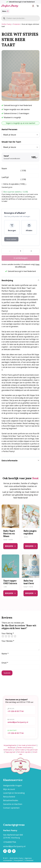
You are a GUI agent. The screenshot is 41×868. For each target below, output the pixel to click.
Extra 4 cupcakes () (15, 184)
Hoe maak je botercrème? (27, 745)
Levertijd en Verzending (14, 793)
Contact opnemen (11, 808)
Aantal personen (9, 129)
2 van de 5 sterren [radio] (6, 636)
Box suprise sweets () (16, 192)
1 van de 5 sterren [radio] (3, 636)
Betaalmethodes (11, 800)
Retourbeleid (9, 797)
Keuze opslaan (11, 239)
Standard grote (7, 187)
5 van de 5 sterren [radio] (15, 636)
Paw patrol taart (32, 750)
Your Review (8, 641)
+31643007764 (9, 842)
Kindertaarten (8, 750)
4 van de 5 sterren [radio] (12, 636)
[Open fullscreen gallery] (37, 99)
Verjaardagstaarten (10, 745)
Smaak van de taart (11, 142)
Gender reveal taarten (25, 748)
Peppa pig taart (10, 752)
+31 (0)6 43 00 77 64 (15, 711)
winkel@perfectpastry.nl (18, 722)
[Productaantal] (21, 251)
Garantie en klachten (13, 804)
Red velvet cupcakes (24, 752)
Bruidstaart (12, 748)
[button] (20, 280)
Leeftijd (5, 177)
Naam (4, 168)
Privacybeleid (18, 860)
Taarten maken (20, 750)
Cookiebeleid (29, 860)
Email (5, 663)
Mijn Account (9, 789)
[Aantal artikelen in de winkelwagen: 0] (38, 6)
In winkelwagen (21, 258)
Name (5, 654)
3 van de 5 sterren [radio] (9, 636)
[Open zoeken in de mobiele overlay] (20, 18)
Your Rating (8, 633)
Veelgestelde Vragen (12, 785)
